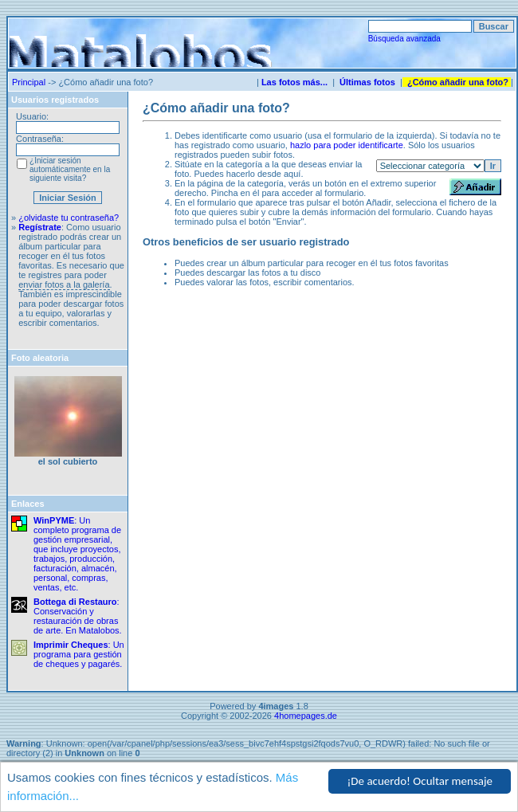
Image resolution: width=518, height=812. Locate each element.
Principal (29, 82)
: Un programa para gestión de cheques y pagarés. (79, 654)
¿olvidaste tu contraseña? (69, 218)
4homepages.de (306, 716)
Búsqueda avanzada (404, 39)
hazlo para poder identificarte (347, 145)
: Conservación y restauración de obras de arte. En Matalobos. (78, 616)
